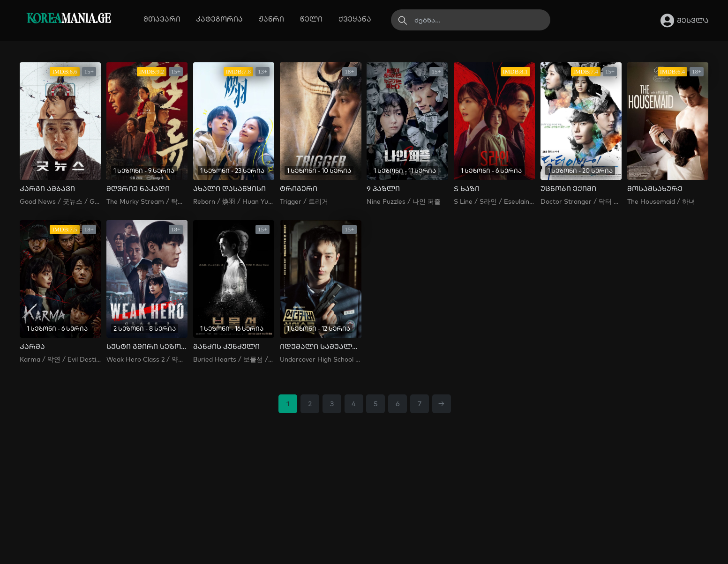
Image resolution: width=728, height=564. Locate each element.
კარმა (32, 347)
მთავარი (162, 19)
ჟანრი (271, 19)
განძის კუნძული (226, 347)
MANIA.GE (69, 19)
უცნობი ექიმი (568, 189)
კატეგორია (219, 19)
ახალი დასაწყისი (229, 189)
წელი (311, 19)
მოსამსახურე (655, 189)
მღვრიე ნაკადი (138, 189)
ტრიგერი (299, 189)
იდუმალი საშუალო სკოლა (320, 347)
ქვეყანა (355, 19)
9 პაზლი (383, 189)
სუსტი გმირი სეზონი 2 (147, 347)
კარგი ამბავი (47, 189)
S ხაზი (467, 189)
